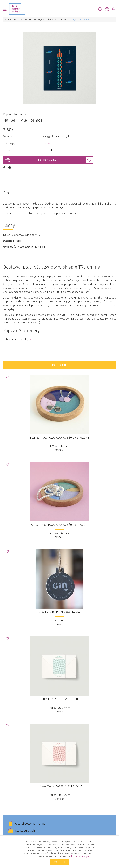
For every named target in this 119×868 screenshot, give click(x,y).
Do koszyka (47, 160)
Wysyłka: (8, 136)
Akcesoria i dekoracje (32, 20)
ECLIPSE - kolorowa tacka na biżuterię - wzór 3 (60, 438)
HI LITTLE (60, 621)
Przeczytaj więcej (81, 856)
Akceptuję (59, 862)
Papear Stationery (15, 114)
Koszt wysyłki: (11, 143)
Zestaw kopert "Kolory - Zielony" (59, 699)
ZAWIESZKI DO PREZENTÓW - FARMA (59, 612)
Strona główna (12, 20)
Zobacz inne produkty (17, 339)
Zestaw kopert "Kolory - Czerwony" (59, 786)
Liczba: (7, 150)
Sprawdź (48, 143)
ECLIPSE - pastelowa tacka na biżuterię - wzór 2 (59, 525)
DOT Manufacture (60, 446)
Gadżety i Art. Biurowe (56, 20)
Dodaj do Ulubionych (89, 160)
